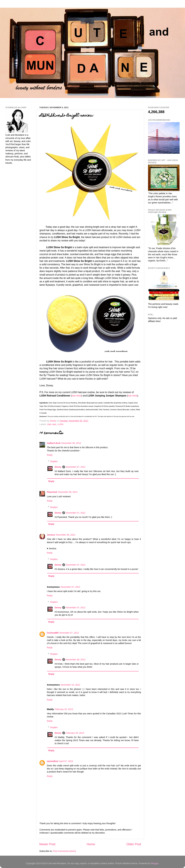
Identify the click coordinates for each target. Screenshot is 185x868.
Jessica (51, 535)
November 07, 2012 (76, 467)
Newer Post (47, 844)
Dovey (58, 467)
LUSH (60, 424)
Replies (54, 461)
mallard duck (54, 443)
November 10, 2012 (70, 685)
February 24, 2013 (64, 709)
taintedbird (53, 761)
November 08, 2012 (76, 660)
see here (76, 396)
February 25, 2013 (75, 733)
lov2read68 (53, 633)
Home (91, 844)
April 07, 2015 (66, 761)
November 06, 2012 (71, 443)
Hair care (52, 424)
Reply (50, 455)
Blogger (155, 863)
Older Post (134, 844)
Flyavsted (52, 492)
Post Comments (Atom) (64, 851)
